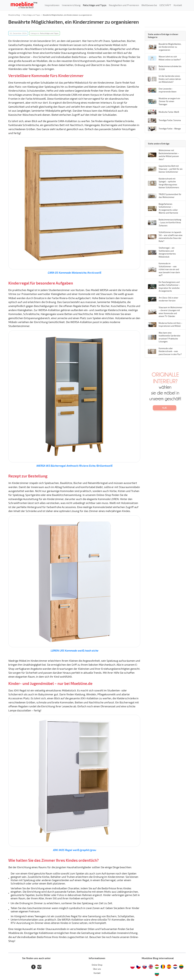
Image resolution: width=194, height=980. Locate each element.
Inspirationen (52, 5)
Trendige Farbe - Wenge (170, 129)
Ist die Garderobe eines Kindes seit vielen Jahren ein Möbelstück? (170, 79)
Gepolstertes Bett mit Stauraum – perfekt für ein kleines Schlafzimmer (171, 169)
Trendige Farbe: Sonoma (170, 120)
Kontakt (178, 5)
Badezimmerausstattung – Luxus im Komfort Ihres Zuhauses (170, 223)
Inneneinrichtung (71, 5)
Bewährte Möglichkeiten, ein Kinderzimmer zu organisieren (170, 47)
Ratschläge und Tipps (95, 5)
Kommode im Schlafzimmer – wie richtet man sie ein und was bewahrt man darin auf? (169, 269)
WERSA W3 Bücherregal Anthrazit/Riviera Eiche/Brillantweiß (74, 466)
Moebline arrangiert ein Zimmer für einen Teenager (169, 101)
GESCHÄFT (165, 5)
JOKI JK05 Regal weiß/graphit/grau (74, 850)
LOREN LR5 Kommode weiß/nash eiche (74, 650)
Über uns (97, 969)
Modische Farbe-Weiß (169, 112)
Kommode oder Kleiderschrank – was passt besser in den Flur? (170, 351)
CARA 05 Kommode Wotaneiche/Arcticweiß (74, 273)
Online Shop (97, 965)
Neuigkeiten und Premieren (124, 5)
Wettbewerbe (149, 5)
